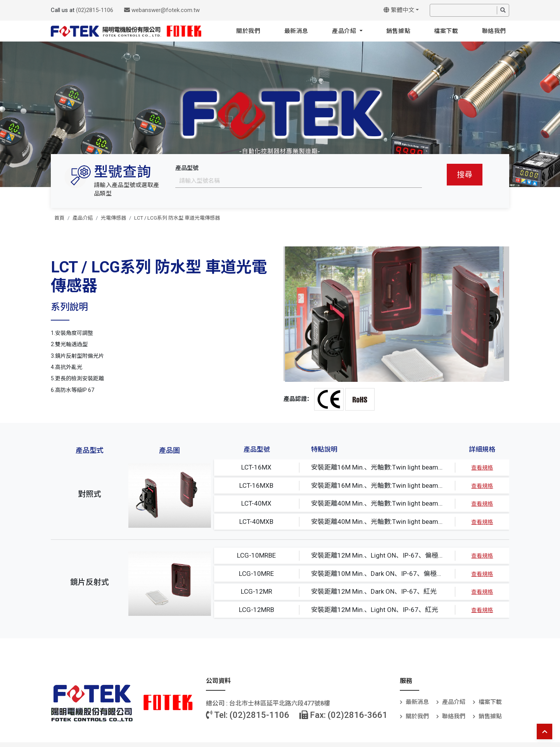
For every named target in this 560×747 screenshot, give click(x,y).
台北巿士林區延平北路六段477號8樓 (280, 703)
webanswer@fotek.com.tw (162, 10)
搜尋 (465, 175)
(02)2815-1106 (95, 10)
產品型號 (187, 168)
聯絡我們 (494, 31)
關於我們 (248, 31)
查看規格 (482, 468)
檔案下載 (446, 31)
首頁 (59, 218)
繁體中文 (399, 10)
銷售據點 (398, 31)
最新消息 (296, 31)
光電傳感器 (113, 218)
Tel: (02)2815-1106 (248, 715)
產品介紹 (345, 31)
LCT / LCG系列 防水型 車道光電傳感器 (177, 218)
